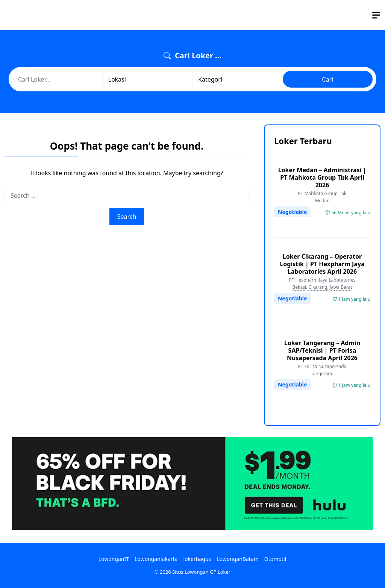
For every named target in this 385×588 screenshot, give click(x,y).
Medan (322, 201)
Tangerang (322, 374)
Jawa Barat (341, 287)
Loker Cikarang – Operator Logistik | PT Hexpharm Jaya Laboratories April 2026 (322, 264)
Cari (327, 79)
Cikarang (318, 287)
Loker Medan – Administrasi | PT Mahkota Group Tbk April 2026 (322, 177)
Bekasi (299, 287)
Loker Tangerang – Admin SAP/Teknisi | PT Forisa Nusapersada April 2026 (322, 350)
